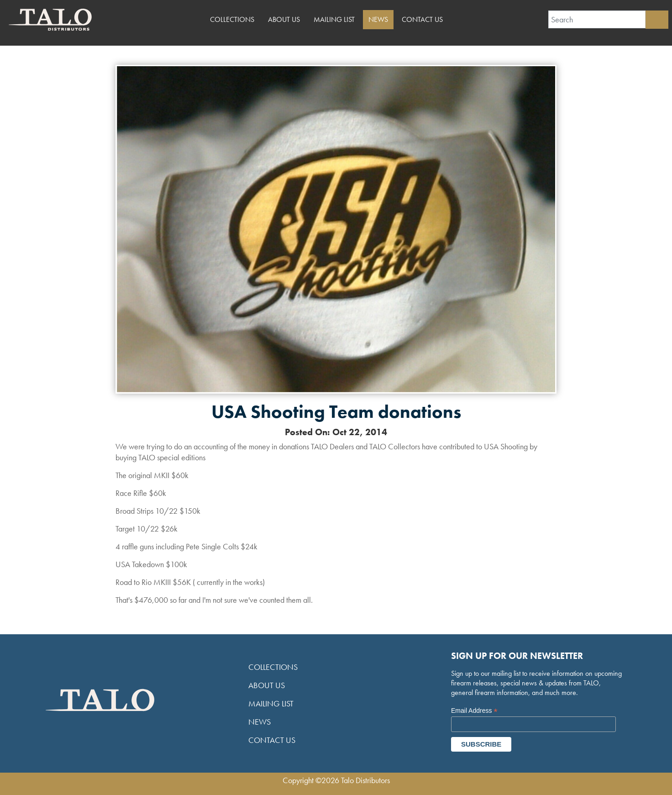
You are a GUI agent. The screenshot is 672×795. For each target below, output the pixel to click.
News (378, 19)
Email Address (474, 711)
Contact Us (422, 19)
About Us (284, 19)
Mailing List (334, 19)
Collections (232, 19)
